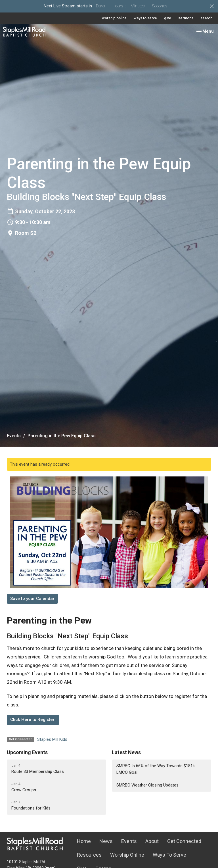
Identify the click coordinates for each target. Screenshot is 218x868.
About (152, 841)
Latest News (126, 752)
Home (84, 841)
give (168, 18)
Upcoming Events (27, 752)
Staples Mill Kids (52, 739)
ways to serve (145, 18)
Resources (89, 855)
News (106, 841)
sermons (186, 18)
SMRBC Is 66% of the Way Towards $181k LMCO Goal (156, 769)
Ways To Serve (169, 855)
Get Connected (184, 841)
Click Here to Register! (33, 720)
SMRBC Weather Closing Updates (147, 785)
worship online (114, 18)
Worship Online (127, 855)
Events (14, 436)
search (206, 18)
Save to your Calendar (32, 599)
